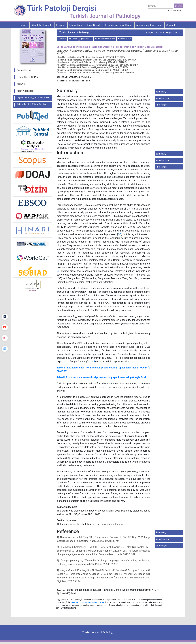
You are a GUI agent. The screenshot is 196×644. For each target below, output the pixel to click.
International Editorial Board (85, 25)
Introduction (162, 98)
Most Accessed (25, 91)
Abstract (62, 39)
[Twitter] (5, 317)
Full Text (73, 39)
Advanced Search (175, 10)
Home (23, 25)
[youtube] (5, 327)
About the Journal (41, 25)
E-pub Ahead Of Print (28, 77)
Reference (161, 105)
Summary (161, 92)
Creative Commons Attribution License (87, 602)
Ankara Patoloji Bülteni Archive (31, 104)
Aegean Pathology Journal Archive (33, 98)
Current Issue (24, 70)
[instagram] (5, 338)
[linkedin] (5, 349)
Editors (60, 25)
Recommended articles (105, 39)
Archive (21, 84)
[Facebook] (5, 306)
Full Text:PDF (86, 39)
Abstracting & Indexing (149, 25)
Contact (171, 25)
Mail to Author (125, 39)
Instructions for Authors (118, 25)
